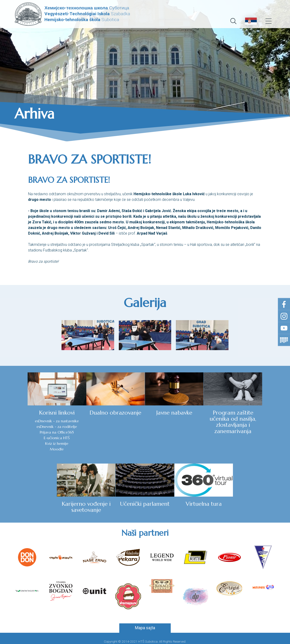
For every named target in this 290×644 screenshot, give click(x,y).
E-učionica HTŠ (29, 438)
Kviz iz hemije (29, 444)
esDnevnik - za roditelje (29, 427)
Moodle (29, 449)
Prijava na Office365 (29, 432)
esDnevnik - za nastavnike (29, 421)
